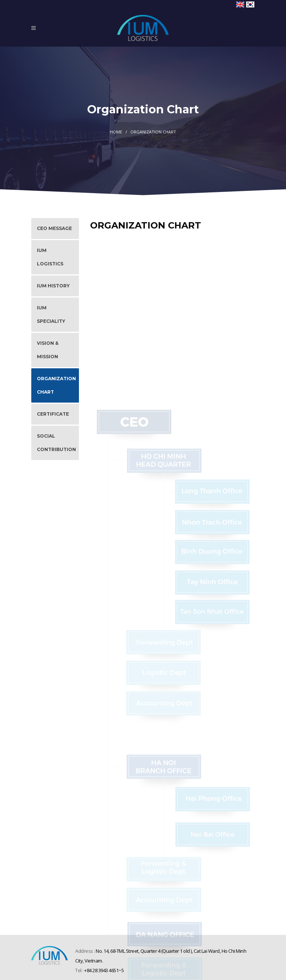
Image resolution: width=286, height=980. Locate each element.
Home (116, 132)
